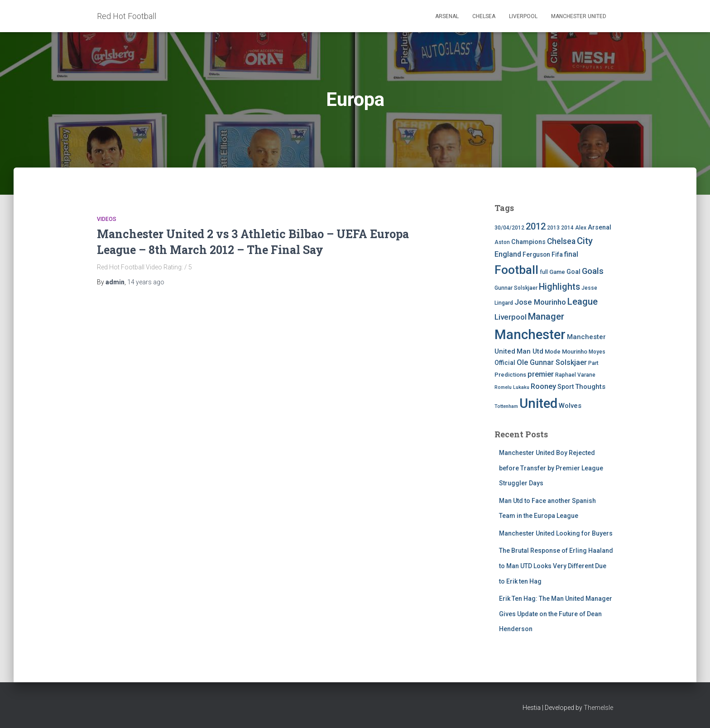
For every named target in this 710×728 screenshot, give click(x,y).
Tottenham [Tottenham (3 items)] (506, 406)
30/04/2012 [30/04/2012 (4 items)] (509, 228)
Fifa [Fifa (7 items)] (557, 255)
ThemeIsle (598, 708)
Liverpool (523, 16)
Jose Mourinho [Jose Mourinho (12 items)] (540, 302)
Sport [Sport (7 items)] (566, 387)
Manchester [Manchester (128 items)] (530, 335)
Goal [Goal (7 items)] (573, 272)
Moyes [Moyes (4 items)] (597, 352)
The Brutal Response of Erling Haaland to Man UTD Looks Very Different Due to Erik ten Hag (556, 566)
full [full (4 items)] (544, 272)
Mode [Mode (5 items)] (553, 352)
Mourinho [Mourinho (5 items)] (575, 352)
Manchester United (579, 16)
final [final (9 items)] (571, 254)
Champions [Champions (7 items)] (528, 242)
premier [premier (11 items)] (541, 374)
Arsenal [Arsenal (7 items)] (600, 227)
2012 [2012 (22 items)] (536, 226)
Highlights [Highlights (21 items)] (559, 287)
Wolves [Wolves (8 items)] (570, 406)
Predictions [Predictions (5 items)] (510, 375)
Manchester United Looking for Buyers (556, 533)
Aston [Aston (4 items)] (502, 242)
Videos (107, 219)
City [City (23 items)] (585, 241)
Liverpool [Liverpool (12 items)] (511, 317)
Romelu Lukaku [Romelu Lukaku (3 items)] (512, 387)
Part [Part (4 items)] (593, 363)
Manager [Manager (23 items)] (546, 316)
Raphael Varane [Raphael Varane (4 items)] (575, 375)
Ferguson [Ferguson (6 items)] (536, 254)
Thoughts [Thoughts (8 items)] (590, 387)
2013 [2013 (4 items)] (553, 228)
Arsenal (447, 16)
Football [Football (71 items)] (516, 270)
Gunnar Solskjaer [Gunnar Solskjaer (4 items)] (516, 288)
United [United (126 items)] (538, 403)
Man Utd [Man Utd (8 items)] (530, 351)
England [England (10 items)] (508, 254)
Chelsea (484, 16)
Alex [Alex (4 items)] (581, 228)
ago (146, 282)
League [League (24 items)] (583, 302)
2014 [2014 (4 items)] (567, 228)
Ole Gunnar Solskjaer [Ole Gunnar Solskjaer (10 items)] (552, 362)
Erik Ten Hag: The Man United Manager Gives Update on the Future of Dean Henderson (556, 614)
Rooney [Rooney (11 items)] (543, 386)
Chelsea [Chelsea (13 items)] (561, 241)
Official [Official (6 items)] (505, 363)
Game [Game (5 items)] (557, 272)
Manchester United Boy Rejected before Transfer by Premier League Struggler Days (551, 468)
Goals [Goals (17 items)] (593, 271)
